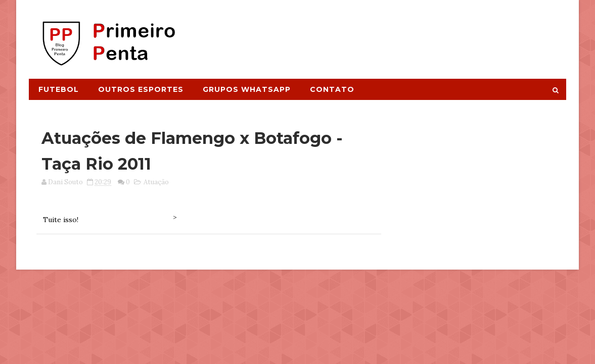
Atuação (156, 182)
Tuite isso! (61, 220)
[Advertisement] (381, 34)
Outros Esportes (141, 89)
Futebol (59, 89)
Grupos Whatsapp (247, 89)
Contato (332, 89)
